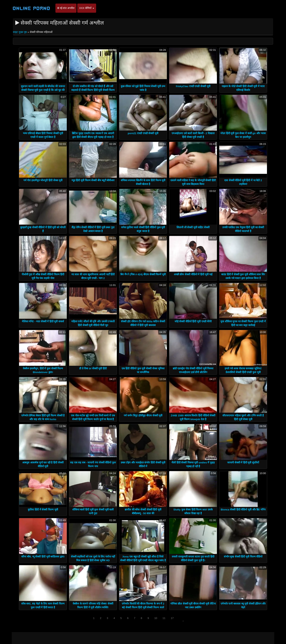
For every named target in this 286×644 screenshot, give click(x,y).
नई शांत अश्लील (66, 8)
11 (164, 618)
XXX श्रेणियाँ (87, 8)
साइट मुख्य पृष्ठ (20, 32)
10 (156, 618)
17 (172, 618)
